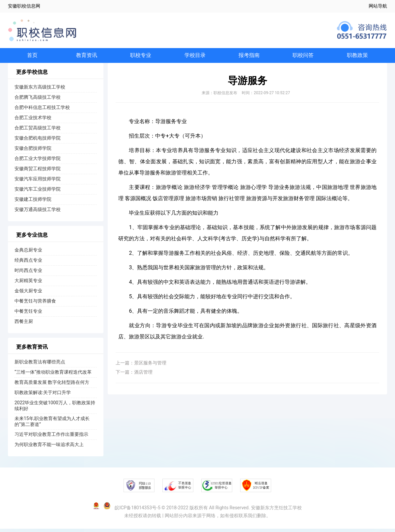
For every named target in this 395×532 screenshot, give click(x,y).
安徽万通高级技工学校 (38, 213)
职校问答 (303, 57)
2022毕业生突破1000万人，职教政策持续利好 (55, 409)
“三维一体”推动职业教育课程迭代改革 (53, 375)
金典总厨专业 (28, 253)
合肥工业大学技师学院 (38, 162)
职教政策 (357, 57)
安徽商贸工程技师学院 (38, 172)
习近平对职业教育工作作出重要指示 (51, 438)
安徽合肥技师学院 (33, 151)
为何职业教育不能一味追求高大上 (49, 448)
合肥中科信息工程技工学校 (42, 111)
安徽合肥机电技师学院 (38, 141)
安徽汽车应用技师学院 (38, 182)
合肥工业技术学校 (33, 121)
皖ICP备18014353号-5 (137, 511)
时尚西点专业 (28, 274)
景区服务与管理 (150, 366)
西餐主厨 (24, 325)
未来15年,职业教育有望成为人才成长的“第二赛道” (52, 425)
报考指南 (249, 57)
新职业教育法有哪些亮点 (40, 365)
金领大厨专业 (28, 294)
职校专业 (141, 57)
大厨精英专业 (28, 284)
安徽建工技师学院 (33, 202)
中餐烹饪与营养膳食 (35, 304)
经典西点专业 (28, 263)
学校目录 (195, 57)
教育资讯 (87, 57)
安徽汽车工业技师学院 (38, 192)
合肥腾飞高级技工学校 (38, 100)
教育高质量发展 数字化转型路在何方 (52, 386)
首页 (32, 57)
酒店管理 (143, 375)
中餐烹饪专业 (28, 314)
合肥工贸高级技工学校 (38, 131)
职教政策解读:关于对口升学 (43, 396)
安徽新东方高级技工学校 (40, 90)
